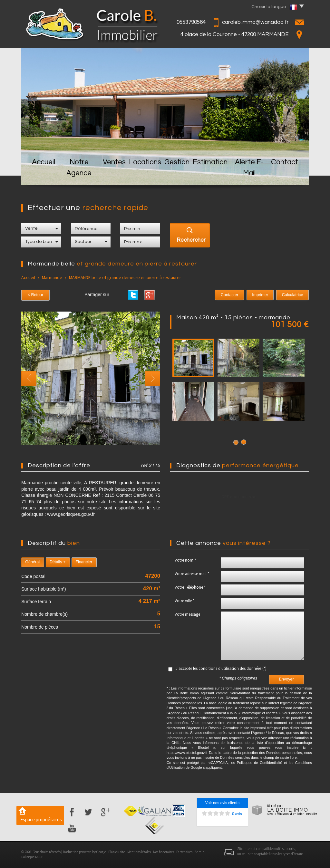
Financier (84, 562)
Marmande (52, 277)
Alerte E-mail (252, 175)
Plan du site (117, 852)
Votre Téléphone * (190, 587)
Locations (147, 175)
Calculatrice (295, 295)
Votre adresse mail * (192, 574)
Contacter (240, 295)
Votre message (187, 614)
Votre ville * (184, 601)
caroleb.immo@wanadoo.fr (255, 22)
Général (32, 562)
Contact (288, 175)
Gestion (179, 175)
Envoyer (286, 679)
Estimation (213, 175)
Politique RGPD (32, 857)
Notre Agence (78, 175)
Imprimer (266, 295)
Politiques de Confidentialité (260, 763)
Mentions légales (139, 852)
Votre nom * (185, 560)
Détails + (58, 562)
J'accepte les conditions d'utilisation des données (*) (221, 668)
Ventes (115, 175)
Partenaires (184, 852)
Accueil (41, 175)
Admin (199, 852)
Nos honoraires (164, 852)
